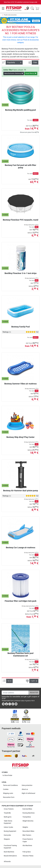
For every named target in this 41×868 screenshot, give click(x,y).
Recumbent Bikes (28, 831)
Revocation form (9, 797)
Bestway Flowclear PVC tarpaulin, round (20, 220)
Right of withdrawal (28, 793)
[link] (3, 704)
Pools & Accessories (10, 15)
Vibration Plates (28, 856)
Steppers (7, 839)
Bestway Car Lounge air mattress (21, 548)
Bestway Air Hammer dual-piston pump (21, 491)
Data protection (27, 785)
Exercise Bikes (27, 809)
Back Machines (9, 852)
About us (25, 789)
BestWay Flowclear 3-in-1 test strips (21, 273)
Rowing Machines (29, 813)
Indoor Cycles (8, 827)
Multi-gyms (8, 817)
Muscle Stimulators (10, 856)
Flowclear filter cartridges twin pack (21, 601)
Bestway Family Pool (21, 327)
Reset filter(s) (31, 73)
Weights (25, 827)
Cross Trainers (9, 809)
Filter (35, 62)
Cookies (6, 789)
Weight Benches (28, 821)
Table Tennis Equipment (8, 822)
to (7, 775)
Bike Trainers (27, 835)
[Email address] (15, 693)
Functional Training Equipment (10, 847)
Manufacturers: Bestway (14, 73)
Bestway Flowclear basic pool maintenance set (20, 654)
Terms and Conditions (10, 785)
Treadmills (7, 813)
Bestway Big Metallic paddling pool (20, 110)
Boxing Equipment (10, 831)
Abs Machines (27, 846)
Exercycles (7, 835)
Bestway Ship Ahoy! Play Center (20, 437)
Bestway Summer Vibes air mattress (20, 384)
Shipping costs (8, 793)
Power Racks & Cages (28, 840)
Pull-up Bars (27, 852)
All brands (7, 862)
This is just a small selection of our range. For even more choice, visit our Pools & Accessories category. (21, 40)
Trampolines (27, 817)
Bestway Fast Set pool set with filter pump (20, 166)
